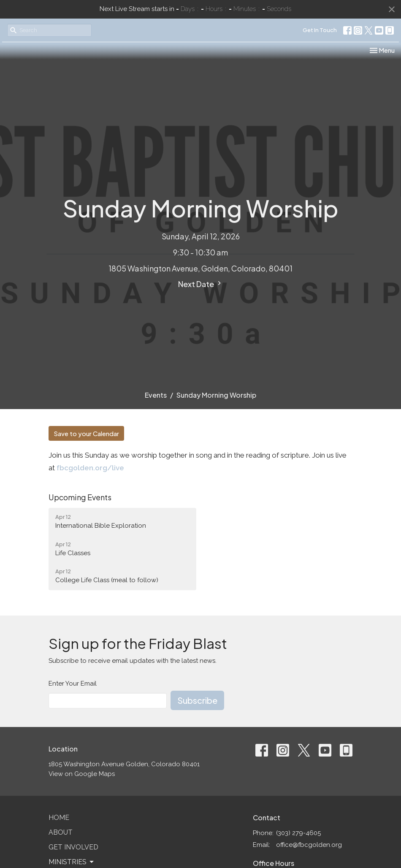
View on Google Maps (82, 774)
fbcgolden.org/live (90, 468)
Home (59, 818)
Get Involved (73, 847)
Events (156, 395)
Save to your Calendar (86, 433)
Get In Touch (320, 30)
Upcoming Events (80, 497)
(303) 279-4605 (298, 833)
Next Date (201, 284)
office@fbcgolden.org (309, 845)
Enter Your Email (73, 684)
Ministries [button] (72, 862)
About (61, 832)
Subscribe (197, 700)
